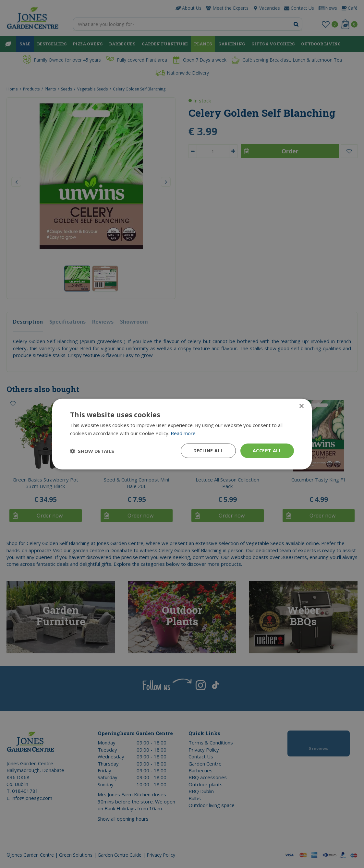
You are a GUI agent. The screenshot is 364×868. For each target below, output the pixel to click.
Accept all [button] (267, 451)
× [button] (301, 406)
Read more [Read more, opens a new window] (183, 433)
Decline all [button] (208, 451)
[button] (92, 451)
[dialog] (182, 434)
